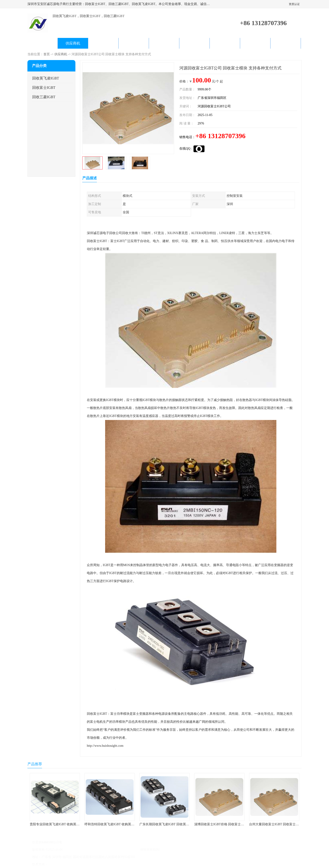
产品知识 (194, 43)
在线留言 (255, 43)
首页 (47, 54)
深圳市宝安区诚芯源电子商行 (118, 850)
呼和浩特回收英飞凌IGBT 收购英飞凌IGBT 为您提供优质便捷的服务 (133, 824)
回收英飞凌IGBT (46, 78)
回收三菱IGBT (44, 97)
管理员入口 (87, 864)
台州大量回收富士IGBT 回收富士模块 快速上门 (282, 824)
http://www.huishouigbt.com (105, 746)
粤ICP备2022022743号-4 (80, 850)
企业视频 (103, 43)
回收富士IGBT (44, 88)
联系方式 (286, 43)
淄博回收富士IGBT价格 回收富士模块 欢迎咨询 (228, 824)
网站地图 (102, 864)
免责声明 (72, 864)
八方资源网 (57, 864)
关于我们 (134, 43)
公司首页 (42, 43)
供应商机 (73, 43)
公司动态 (164, 43)
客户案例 (225, 43)
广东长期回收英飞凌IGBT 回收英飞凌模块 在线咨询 (176, 824)
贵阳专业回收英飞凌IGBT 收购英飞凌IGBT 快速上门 (67, 824)
